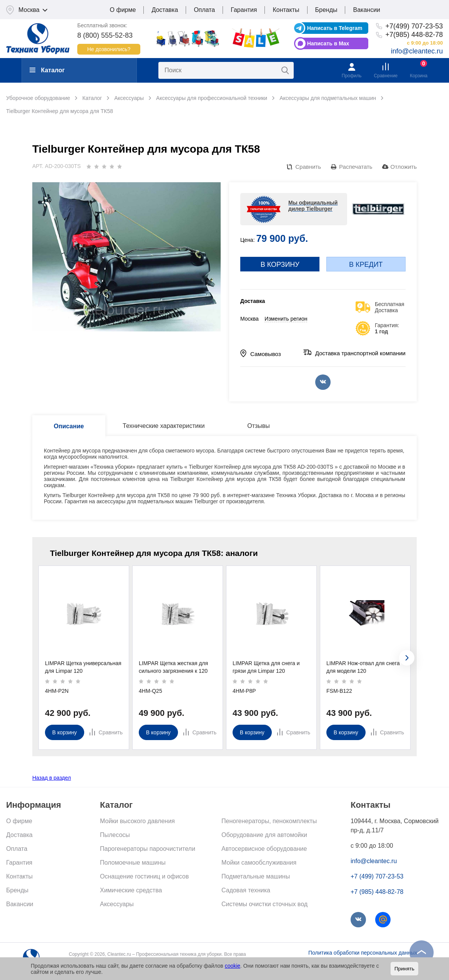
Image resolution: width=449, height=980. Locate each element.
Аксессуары (117, 904)
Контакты (286, 10)
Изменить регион (286, 319)
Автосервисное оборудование (264, 849)
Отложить (404, 167)
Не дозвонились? (109, 49)
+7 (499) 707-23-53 (377, 876)
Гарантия (244, 10)
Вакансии (367, 10)
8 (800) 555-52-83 (105, 35)
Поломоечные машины (133, 863)
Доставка (165, 10)
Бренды (326, 10)
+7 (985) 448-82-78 (377, 892)
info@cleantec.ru (417, 51)
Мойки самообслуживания (259, 863)
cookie (233, 966)
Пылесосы (115, 835)
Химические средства (131, 890)
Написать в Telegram (335, 28)
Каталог (47, 70)
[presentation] (407, 658)
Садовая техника (246, 890)
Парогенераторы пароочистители (148, 849)
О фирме (123, 10)
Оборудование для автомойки (264, 835)
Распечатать (356, 167)
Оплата (204, 10)
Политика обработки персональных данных (363, 953)
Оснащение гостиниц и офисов (144, 876)
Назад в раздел (52, 778)
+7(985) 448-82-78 (414, 35)
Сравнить (308, 167)
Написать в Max (328, 43)
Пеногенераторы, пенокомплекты (269, 821)
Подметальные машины (256, 876)
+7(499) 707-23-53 (414, 26)
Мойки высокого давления (137, 821)
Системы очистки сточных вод (264, 904)
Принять (404, 969)
